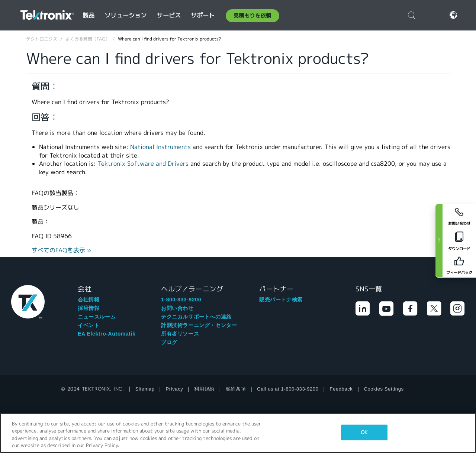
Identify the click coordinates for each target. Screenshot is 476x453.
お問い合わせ (177, 308)
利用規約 (204, 389)
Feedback (341, 389)
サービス (169, 15)
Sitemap (145, 389)
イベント (89, 325)
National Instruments (160, 147)
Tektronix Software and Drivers (143, 164)
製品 (89, 15)
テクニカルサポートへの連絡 (196, 317)
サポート (203, 15)
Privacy (175, 389)
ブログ (169, 342)
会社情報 (89, 300)
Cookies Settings (384, 389)
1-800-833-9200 (181, 300)
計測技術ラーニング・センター (199, 325)
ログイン (431, 15)
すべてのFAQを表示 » (62, 250)
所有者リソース (180, 334)
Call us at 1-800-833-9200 (288, 389)
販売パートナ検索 (281, 300)
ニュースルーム (97, 317)
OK (364, 432)
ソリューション (126, 15)
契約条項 (236, 389)
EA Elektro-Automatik (107, 334)
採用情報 (89, 308)
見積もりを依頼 (253, 16)
